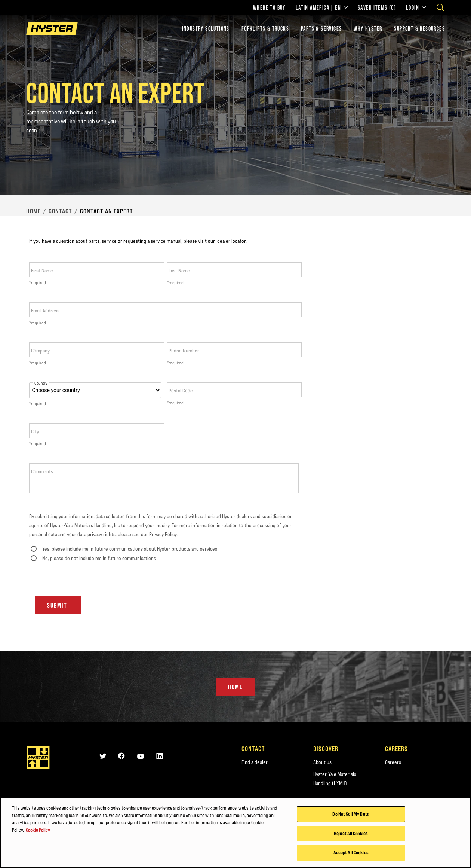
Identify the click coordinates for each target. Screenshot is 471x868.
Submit (58, 605)
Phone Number (184, 351)
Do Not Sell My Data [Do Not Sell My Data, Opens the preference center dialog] (351, 814)
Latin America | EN (322, 7)
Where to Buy (269, 7)
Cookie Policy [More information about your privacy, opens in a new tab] (38, 830)
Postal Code (181, 391)
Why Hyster (368, 28)
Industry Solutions (206, 28)
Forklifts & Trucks (265, 28)
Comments (42, 471)
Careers (393, 762)
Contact (60, 211)
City (35, 431)
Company (40, 351)
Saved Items (377, 7)
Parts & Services (321, 28)
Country (41, 383)
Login (416, 7)
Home (33, 211)
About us (322, 762)
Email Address (45, 311)
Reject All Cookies (351, 834)
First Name (42, 271)
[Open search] (440, 7)
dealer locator (231, 241)
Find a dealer (255, 762)
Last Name (179, 271)
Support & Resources (419, 28)
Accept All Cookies (351, 853)
